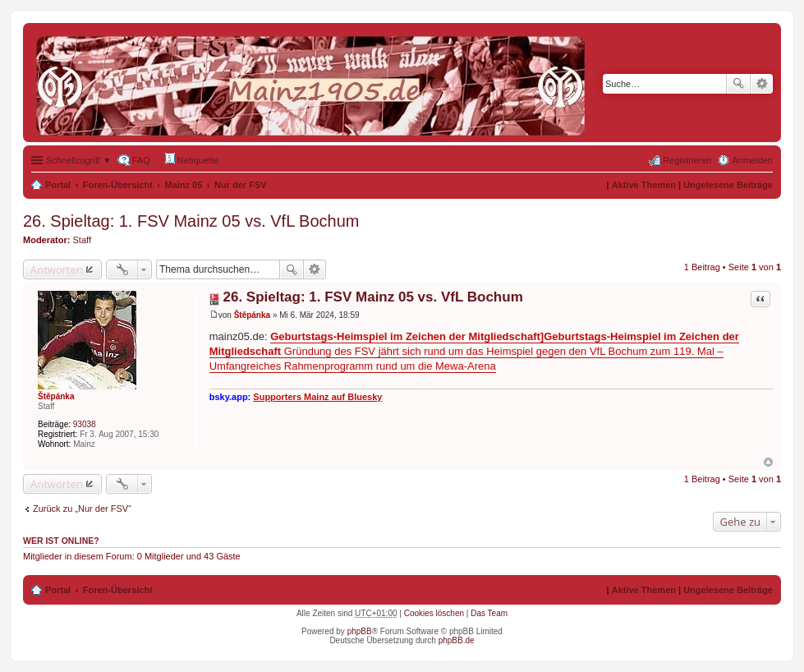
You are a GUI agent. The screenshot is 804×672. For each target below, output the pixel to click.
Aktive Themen (644, 185)
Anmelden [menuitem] (752, 160)
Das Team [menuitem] (489, 613)
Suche (738, 84)
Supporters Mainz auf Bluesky (317, 397)
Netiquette (192, 159)
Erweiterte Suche (762, 84)
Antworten (57, 269)
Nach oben (768, 462)
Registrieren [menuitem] (687, 160)
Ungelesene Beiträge (728, 185)
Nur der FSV (241, 185)
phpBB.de (457, 640)
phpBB (360, 631)
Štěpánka (56, 396)
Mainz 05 (184, 185)
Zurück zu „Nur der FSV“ (82, 509)
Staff (82, 240)
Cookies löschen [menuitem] (434, 613)
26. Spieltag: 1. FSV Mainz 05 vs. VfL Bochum (191, 221)
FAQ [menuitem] (141, 160)
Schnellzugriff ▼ (79, 160)
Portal (58, 185)
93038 (85, 424)
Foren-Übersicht (118, 185)
